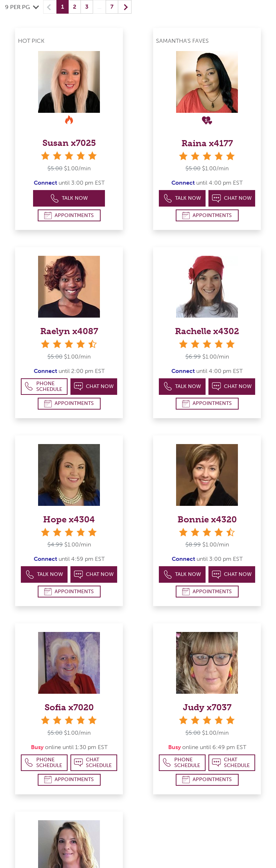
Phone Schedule (43, 386)
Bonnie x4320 (207, 519)
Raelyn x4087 (69, 331)
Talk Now (69, 198)
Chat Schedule (93, 763)
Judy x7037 (207, 707)
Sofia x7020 (69, 707)
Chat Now (232, 198)
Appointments (69, 215)
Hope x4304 (69, 519)
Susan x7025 (69, 143)
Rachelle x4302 (207, 331)
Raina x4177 (207, 143)
